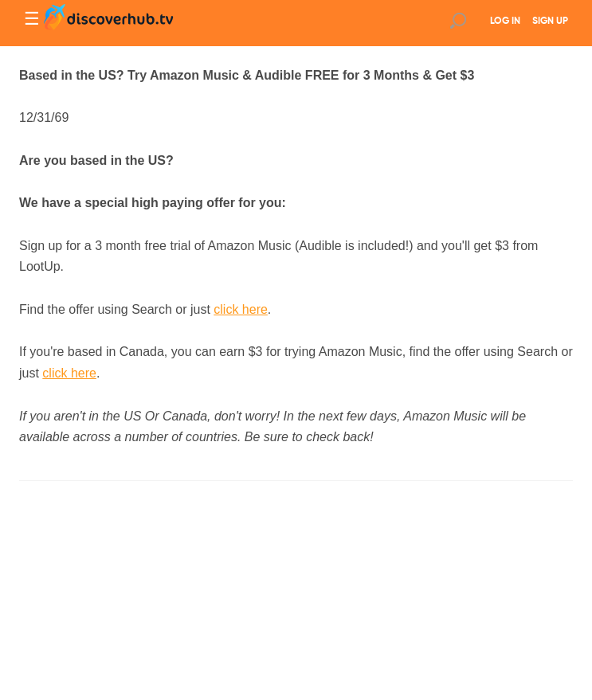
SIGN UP (550, 22)
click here (241, 309)
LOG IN (505, 22)
